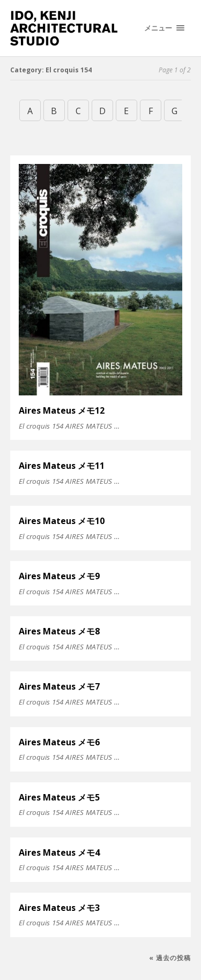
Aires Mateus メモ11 (62, 466)
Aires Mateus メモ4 (59, 852)
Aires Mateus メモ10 (62, 521)
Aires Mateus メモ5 (59, 797)
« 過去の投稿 (170, 958)
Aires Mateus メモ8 (59, 631)
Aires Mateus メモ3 (59, 908)
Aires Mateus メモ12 (62, 410)
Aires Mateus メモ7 (59, 686)
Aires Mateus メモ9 (59, 576)
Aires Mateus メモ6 (59, 742)
